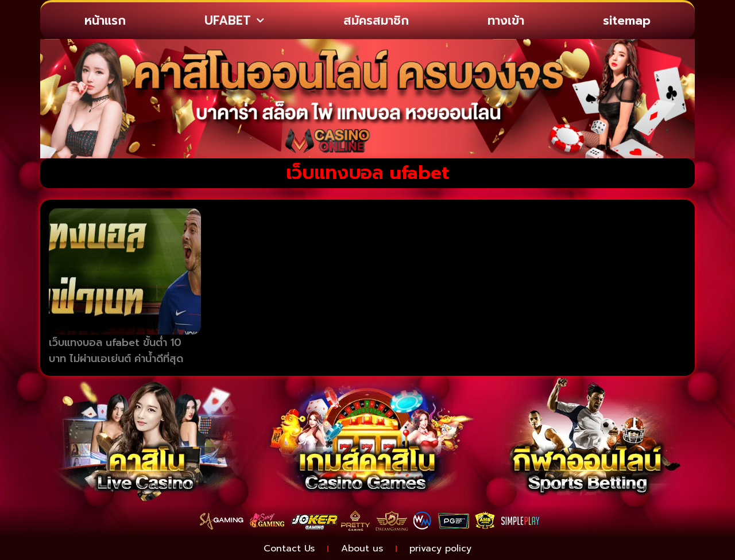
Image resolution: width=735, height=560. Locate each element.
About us (362, 549)
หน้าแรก (105, 21)
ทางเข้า (506, 21)
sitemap (627, 21)
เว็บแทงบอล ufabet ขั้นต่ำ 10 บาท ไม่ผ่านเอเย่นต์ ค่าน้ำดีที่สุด (116, 351)
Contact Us (289, 549)
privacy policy (440, 549)
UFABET (234, 21)
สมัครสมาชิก (376, 21)
